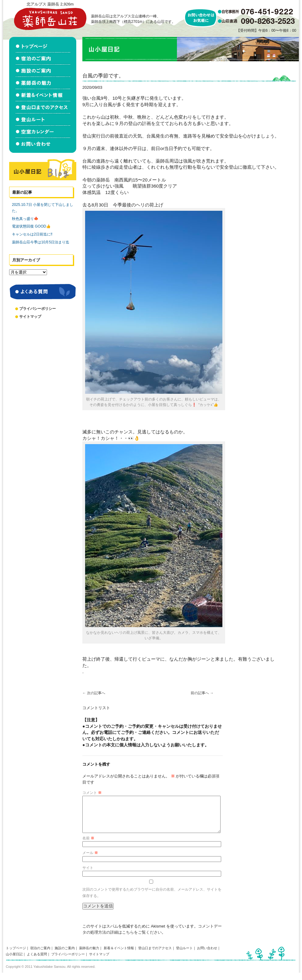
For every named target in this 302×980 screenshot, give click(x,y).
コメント (92, 793)
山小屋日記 (14, 961)
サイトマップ (30, 317)
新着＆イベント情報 (119, 955)
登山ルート (184, 955)
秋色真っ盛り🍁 (25, 219)
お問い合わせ (207, 955)
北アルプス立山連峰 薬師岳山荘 (50, 19)
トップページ (16, 955)
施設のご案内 (65, 955)
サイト (88, 875)
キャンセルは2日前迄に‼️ (32, 234)
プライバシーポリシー (38, 309)
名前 (88, 845)
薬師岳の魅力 (89, 955)
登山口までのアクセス (155, 955)
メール (90, 860)
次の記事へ (94, 693)
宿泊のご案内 (40, 955)
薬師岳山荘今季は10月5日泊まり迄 (41, 242)
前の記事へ (202, 693)
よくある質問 (37, 961)
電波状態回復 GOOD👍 (31, 226)
